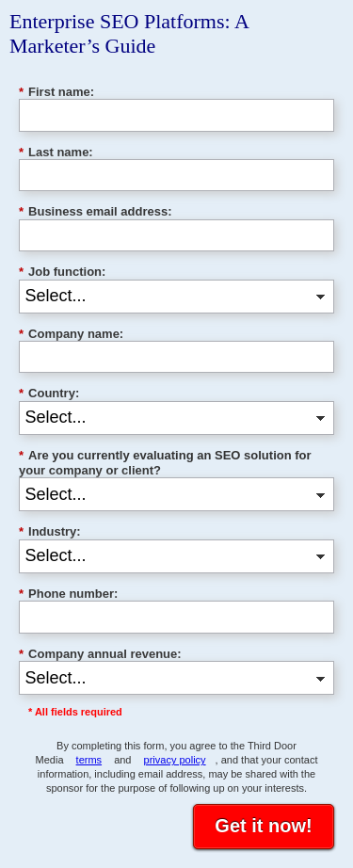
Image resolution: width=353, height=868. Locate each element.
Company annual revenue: (100, 654)
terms (89, 760)
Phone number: (68, 594)
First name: (56, 92)
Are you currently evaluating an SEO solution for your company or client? (165, 463)
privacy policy (175, 760)
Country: (49, 394)
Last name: (56, 153)
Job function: (62, 272)
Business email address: (96, 212)
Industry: (50, 532)
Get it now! (263, 826)
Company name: (71, 334)
